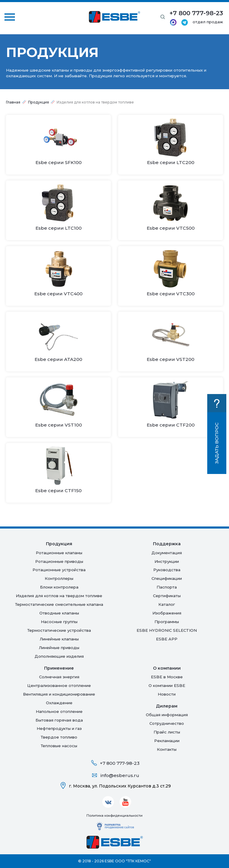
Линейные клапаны (59, 639)
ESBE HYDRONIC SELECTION (167, 630)
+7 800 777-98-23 (120, 763)
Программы (167, 622)
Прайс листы (167, 732)
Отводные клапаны (59, 613)
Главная (13, 102)
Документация (167, 553)
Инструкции (167, 561)
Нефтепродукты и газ (59, 728)
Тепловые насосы (59, 746)
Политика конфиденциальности (114, 816)
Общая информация (167, 715)
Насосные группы (59, 622)
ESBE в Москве (167, 677)
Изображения (167, 613)
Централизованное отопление (59, 685)
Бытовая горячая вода (59, 720)
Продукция (38, 102)
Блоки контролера (59, 587)
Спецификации (167, 578)
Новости (167, 694)
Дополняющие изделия (59, 656)
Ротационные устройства (59, 570)
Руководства (167, 570)
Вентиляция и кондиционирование (59, 694)
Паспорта (167, 587)
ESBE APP (167, 639)
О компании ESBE (167, 685)
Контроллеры (59, 578)
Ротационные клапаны (59, 553)
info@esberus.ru (120, 775)
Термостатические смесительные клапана (59, 604)
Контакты (167, 749)
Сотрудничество (167, 723)
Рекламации (167, 741)
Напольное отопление (59, 711)
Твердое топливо (59, 737)
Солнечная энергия (59, 677)
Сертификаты (167, 596)
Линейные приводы (59, 648)
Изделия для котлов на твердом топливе (59, 596)
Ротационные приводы (59, 561)
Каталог (167, 604)
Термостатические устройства (59, 630)
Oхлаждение (59, 703)
